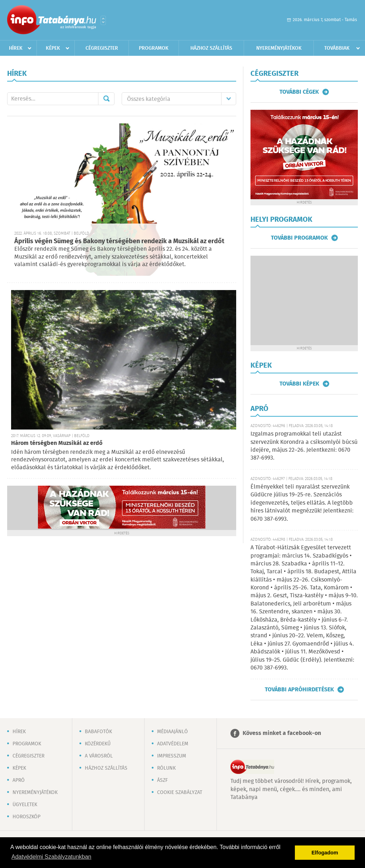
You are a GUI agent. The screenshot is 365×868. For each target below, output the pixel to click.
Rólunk (166, 768)
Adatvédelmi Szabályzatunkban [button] (51, 857)
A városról (99, 756)
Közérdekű (98, 744)
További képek (299, 384)
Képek (53, 48)
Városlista (103, 20)
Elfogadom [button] (325, 853)
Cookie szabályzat (180, 793)
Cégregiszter (102, 48)
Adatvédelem (173, 744)
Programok (154, 48)
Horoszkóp (26, 817)
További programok (299, 238)
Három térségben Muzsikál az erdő (57, 443)
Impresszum (172, 756)
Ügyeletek (25, 805)
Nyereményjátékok (279, 48)
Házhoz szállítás (211, 48)
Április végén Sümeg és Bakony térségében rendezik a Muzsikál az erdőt (119, 241)
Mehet (106, 99)
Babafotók (98, 732)
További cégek (299, 92)
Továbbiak (337, 48)
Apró (19, 780)
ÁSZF (162, 780)
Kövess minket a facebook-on (282, 733)
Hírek (16, 48)
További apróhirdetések (299, 690)
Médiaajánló (172, 732)
